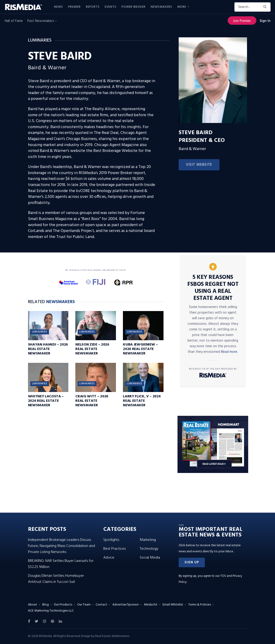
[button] (192, 562)
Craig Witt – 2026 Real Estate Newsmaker (92, 401)
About (33, 605)
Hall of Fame (14, 21)
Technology (149, 549)
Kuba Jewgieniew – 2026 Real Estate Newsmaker (140, 349)
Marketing (148, 540)
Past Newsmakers (42, 21)
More (182, 7)
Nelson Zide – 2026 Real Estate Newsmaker (92, 349)
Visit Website (199, 165)
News (59, 7)
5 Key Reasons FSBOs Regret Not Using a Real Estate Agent (213, 288)
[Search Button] (266, 7)
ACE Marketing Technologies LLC (51, 611)
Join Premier (242, 21)
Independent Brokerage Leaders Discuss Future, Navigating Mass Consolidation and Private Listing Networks (61, 546)
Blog (45, 605)
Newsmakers (161, 7)
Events (111, 7)
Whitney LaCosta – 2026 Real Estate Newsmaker (46, 401)
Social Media (150, 558)
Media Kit (151, 605)
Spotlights (111, 540)
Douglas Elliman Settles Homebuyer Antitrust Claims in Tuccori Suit (56, 579)
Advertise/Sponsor (126, 605)
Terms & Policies (200, 605)
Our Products (63, 605)
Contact (101, 605)
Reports (93, 7)
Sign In (265, 21)
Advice (109, 558)
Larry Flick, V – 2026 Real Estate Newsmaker (142, 401)
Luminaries (40, 332)
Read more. (230, 352)
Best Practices (115, 549)
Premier (74, 7)
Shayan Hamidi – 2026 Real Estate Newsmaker (48, 349)
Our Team (84, 605)
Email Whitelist (173, 605)
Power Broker (134, 7)
